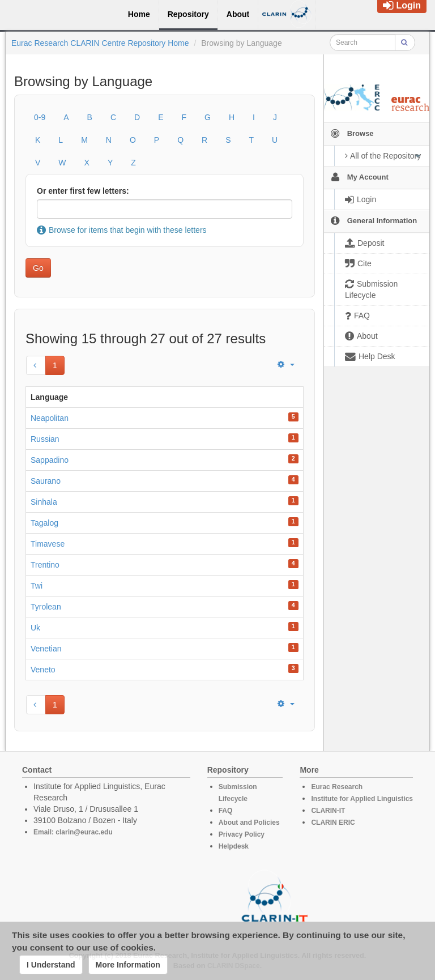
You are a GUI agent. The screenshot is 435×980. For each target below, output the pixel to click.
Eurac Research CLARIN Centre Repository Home (100, 43)
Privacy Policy (242, 834)
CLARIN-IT (328, 811)
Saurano (46, 481)
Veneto (43, 670)
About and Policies (249, 823)
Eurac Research (337, 787)
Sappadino (50, 460)
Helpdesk (234, 846)
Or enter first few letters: (83, 191)
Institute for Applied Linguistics (362, 799)
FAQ (226, 811)
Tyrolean (46, 607)
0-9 (40, 117)
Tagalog (44, 523)
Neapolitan (50, 418)
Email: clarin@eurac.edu (73, 832)
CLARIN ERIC (333, 823)
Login (402, 5)
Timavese (48, 544)
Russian (45, 439)
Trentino (45, 565)
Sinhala (44, 502)
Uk (35, 628)
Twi (37, 586)
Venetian (46, 649)
